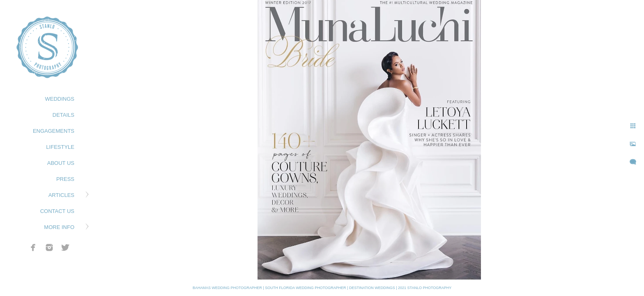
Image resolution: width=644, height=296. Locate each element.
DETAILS (63, 115)
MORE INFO (59, 227)
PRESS (65, 179)
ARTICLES (61, 195)
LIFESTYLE (60, 147)
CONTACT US (57, 211)
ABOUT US (61, 163)
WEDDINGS (60, 99)
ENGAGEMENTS (54, 131)
